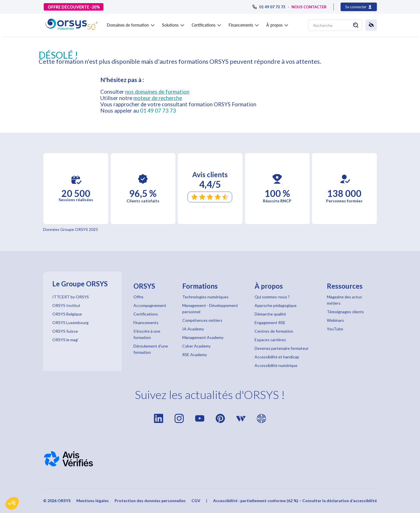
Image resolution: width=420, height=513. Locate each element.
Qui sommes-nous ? (272, 297)
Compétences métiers (202, 320)
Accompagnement (150, 305)
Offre (138, 297)
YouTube (335, 329)
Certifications (146, 314)
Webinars (335, 320)
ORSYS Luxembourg (70, 323)
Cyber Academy (196, 346)
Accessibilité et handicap (277, 357)
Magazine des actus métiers (344, 300)
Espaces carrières (270, 340)
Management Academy (203, 337)
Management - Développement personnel (210, 309)
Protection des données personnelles (150, 501)
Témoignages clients (345, 312)
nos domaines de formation (157, 92)
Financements (146, 323)
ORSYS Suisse (65, 331)
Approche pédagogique (276, 305)
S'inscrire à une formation (147, 334)
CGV (196, 501)
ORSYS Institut (66, 305)
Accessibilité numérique (276, 365)
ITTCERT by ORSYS (71, 297)
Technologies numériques (205, 297)
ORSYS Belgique (67, 314)
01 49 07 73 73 (158, 111)
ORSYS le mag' (65, 340)
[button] (12, 503)
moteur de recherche (158, 98)
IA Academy (193, 329)
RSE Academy (195, 355)
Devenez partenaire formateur (282, 348)
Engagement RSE (270, 323)
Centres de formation (274, 331)
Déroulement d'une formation (151, 349)
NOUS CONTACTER (309, 7)
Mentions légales (93, 501)
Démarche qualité (270, 314)
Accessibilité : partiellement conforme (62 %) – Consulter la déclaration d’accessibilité (295, 501)
